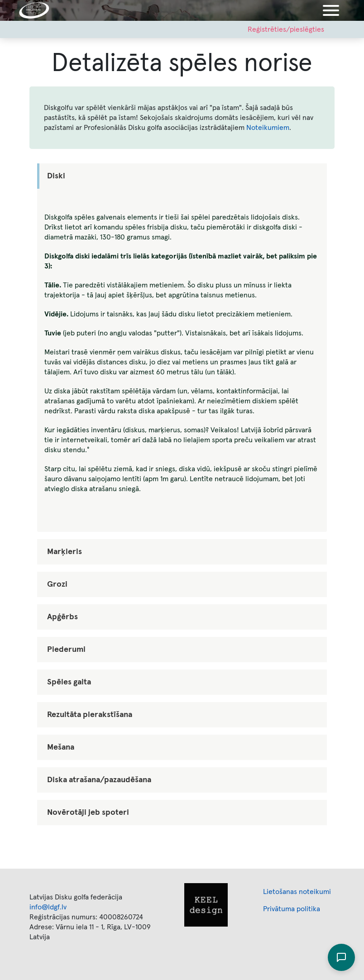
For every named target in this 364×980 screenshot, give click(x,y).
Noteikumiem (268, 128)
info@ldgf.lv (48, 907)
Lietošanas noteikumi (297, 892)
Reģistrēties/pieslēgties (286, 29)
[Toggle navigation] (331, 10)
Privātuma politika (292, 909)
